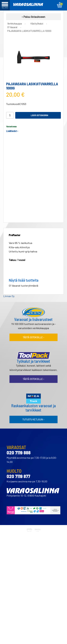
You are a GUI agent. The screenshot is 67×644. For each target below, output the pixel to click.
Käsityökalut (37, 24)
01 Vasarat (12, 27)
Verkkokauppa (15, 24)
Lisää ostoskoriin (39, 115)
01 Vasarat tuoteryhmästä (23, 283)
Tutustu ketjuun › (33, 417)
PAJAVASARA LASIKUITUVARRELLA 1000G (29, 31)
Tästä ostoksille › (33, 335)
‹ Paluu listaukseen (33, 17)
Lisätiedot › (12, 131)
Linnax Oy (9, 293)
